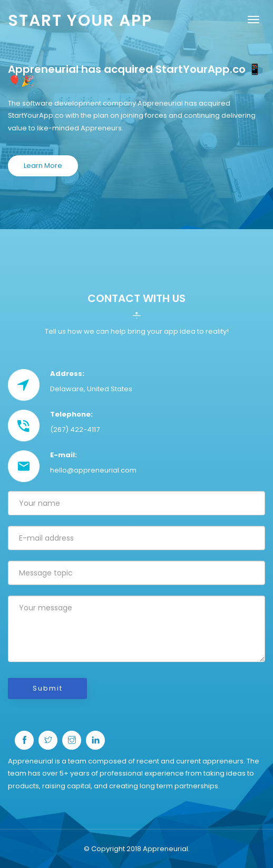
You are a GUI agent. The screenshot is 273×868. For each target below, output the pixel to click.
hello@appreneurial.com (93, 470)
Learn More (43, 166)
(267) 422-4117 (75, 430)
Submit (48, 688)
